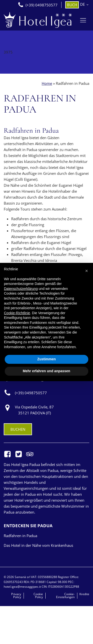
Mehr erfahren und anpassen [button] (46, 371)
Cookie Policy (38, 596)
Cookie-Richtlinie (17, 313)
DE (82, 4)
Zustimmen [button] (46, 359)
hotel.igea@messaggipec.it (23, 587)
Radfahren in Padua (20, 536)
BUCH (72, 5)
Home (47, 83)
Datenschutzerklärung (21, 289)
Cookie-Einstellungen (65, 596)
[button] (87, 271)
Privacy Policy (16, 596)
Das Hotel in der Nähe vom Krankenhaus (38, 545)
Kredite (84, 594)
